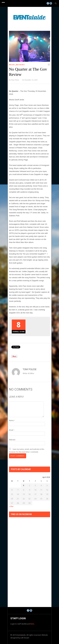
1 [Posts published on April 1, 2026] (24, 485)
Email (12, 430)
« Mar (11, 506)
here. (33, 624)
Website (12, 440)
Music (12, 65)
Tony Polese (15, 80)
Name (12, 420)
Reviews (20, 65)
